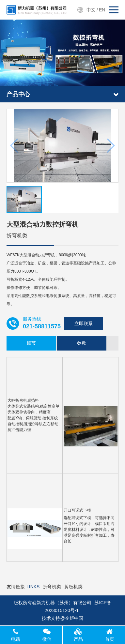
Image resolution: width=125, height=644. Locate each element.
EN (102, 10)
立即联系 (84, 323)
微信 (47, 635)
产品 (78, 635)
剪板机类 (73, 587)
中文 (91, 10)
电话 (16, 635)
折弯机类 (52, 587)
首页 (110, 635)
